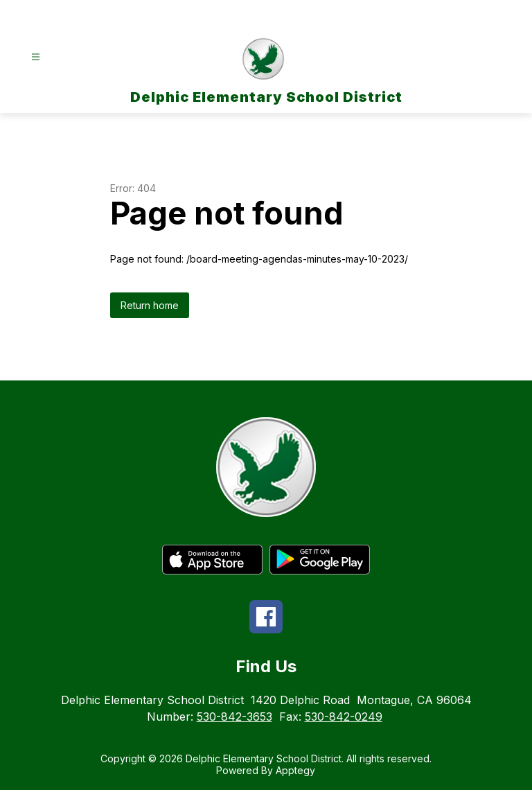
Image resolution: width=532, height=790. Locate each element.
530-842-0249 (344, 717)
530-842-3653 (234, 717)
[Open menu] (36, 57)
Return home (150, 305)
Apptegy (295, 770)
